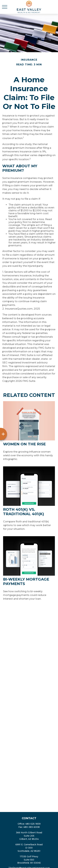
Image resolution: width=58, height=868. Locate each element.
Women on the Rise (24, 444)
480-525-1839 (33, 824)
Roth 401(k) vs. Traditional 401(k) (24, 512)
